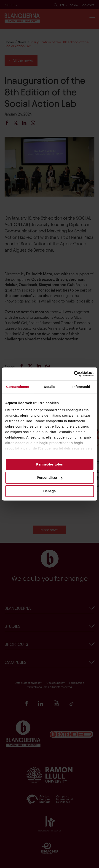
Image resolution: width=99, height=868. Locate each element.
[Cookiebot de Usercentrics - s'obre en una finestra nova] (74, 374)
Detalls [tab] (50, 387)
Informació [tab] (81, 387)
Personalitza (50, 478)
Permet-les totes (49, 464)
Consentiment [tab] (18, 387)
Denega (49, 491)
